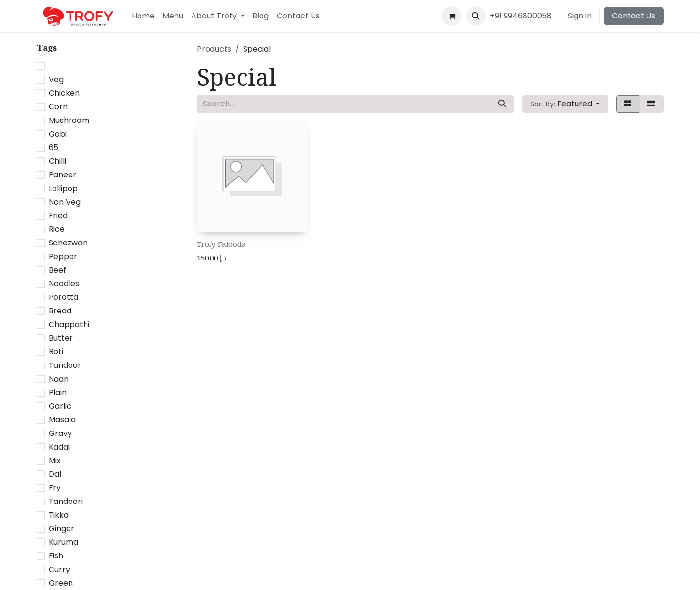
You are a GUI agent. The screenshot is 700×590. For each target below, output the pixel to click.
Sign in (580, 16)
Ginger (61, 529)
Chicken (64, 93)
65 (53, 147)
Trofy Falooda (221, 244)
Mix (55, 460)
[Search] (502, 104)
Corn (58, 107)
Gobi (58, 134)
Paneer (62, 175)
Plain (58, 392)
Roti (56, 352)
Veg (56, 79)
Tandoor (65, 365)
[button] (476, 16)
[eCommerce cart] (452, 16)
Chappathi (69, 324)
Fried (58, 216)
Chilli (57, 161)
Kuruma (63, 542)
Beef (57, 270)
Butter (61, 338)
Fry (55, 488)
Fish (56, 556)
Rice (57, 229)
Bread (60, 311)
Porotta (63, 297)
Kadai (59, 447)
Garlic (60, 406)
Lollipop (63, 188)
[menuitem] (143, 16)
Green (61, 583)
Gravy (60, 433)
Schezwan (68, 243)
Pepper (63, 256)
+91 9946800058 (521, 16)
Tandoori (66, 501)
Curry (59, 569)
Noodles (64, 284)
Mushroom (69, 120)
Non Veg (65, 202)
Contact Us (634, 16)
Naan (59, 379)
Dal (55, 474)
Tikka (59, 515)
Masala (62, 420)
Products (214, 49)
